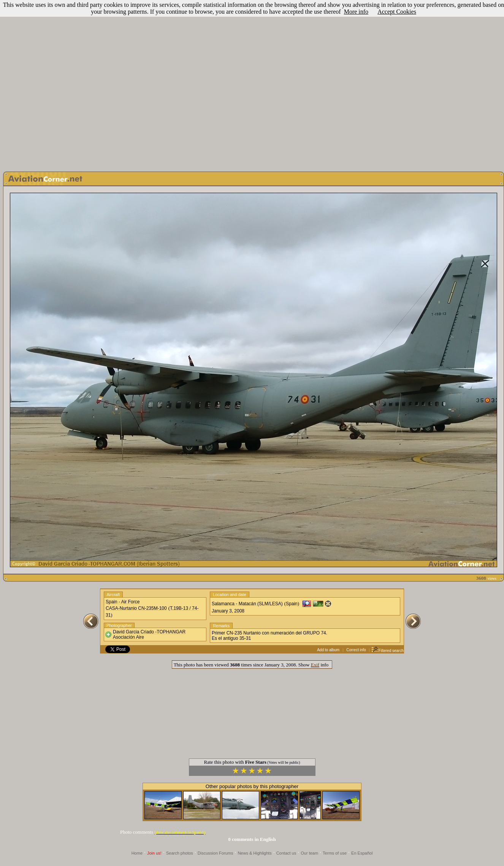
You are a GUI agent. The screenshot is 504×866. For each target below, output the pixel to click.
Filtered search (388, 651)
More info (356, 12)
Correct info (356, 650)
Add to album (328, 650)
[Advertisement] (251, 84)
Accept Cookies (397, 12)
